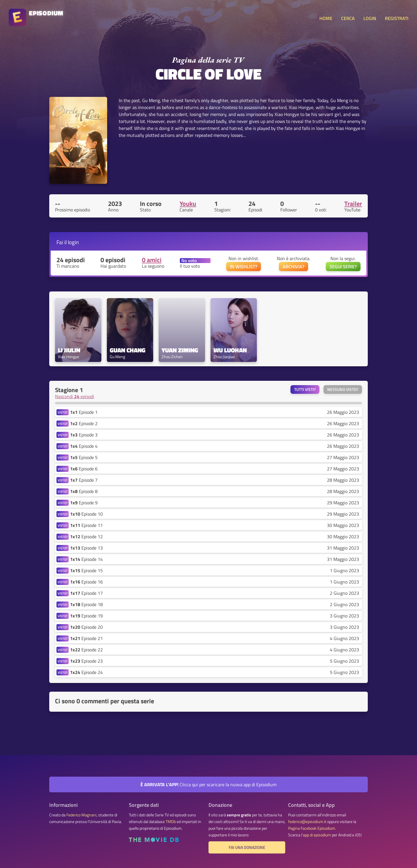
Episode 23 (86, 661)
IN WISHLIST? (244, 267)
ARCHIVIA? (293, 267)
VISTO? (63, 412)
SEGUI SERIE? (343, 267)
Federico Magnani (81, 815)
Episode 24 (86, 672)
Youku (188, 204)
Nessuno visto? (343, 389)
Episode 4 (84, 446)
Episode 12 (86, 537)
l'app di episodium (316, 835)
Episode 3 (84, 435)
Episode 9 (84, 503)
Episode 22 (86, 650)
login (73, 242)
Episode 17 (86, 593)
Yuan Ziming (180, 350)
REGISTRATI (397, 18)
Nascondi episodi (75, 396)
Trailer (353, 204)
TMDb (171, 822)
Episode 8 (84, 491)
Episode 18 (86, 604)
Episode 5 (84, 457)
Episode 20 (86, 627)
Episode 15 (86, 570)
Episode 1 (84, 412)
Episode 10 (86, 514)
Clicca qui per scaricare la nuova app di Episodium (209, 784)
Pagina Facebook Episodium (312, 828)
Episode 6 (84, 469)
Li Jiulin (69, 350)
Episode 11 (86, 525)
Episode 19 (86, 616)
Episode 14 (86, 559)
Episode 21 (86, 638)
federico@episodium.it (307, 822)
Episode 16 (86, 582)
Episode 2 (84, 423)
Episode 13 (86, 548)
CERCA (348, 18)
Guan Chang (128, 350)
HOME (326, 18)
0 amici (152, 260)
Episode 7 (84, 480)
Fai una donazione (247, 847)
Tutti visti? (305, 389)
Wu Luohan (230, 350)
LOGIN (370, 18)
